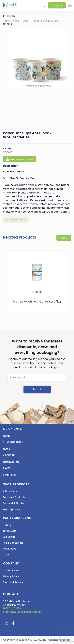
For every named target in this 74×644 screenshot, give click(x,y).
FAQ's (7, 468)
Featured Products (14, 497)
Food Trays (10, 549)
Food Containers (13, 543)
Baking (7, 525)
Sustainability (13, 442)
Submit (37, 389)
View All (64, 238)
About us (9, 455)
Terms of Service (13, 582)
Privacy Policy (11, 576)
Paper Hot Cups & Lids (45, 21)
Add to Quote (17, 220)
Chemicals (10, 531)
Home (6, 21)
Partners (9, 475)
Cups (26, 21)
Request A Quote (13, 503)
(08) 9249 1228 (12, 608)
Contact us (11, 462)
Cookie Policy (11, 570)
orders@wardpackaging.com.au (22, 612)
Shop (16, 21)
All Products (10, 491)
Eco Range (9, 537)
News (7, 449)
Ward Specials (11, 509)
